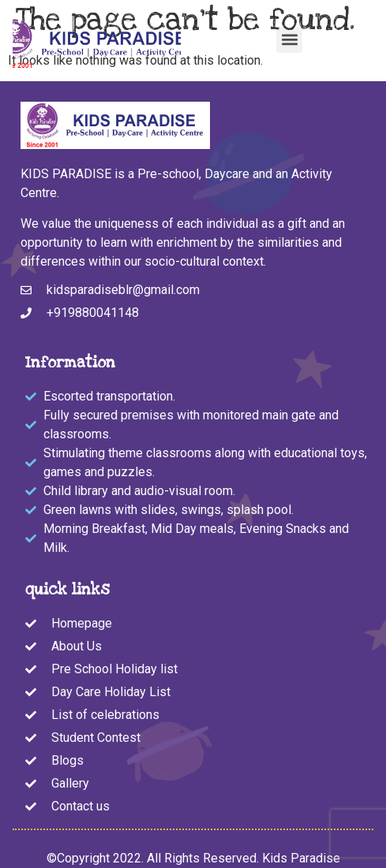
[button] (289, 40)
